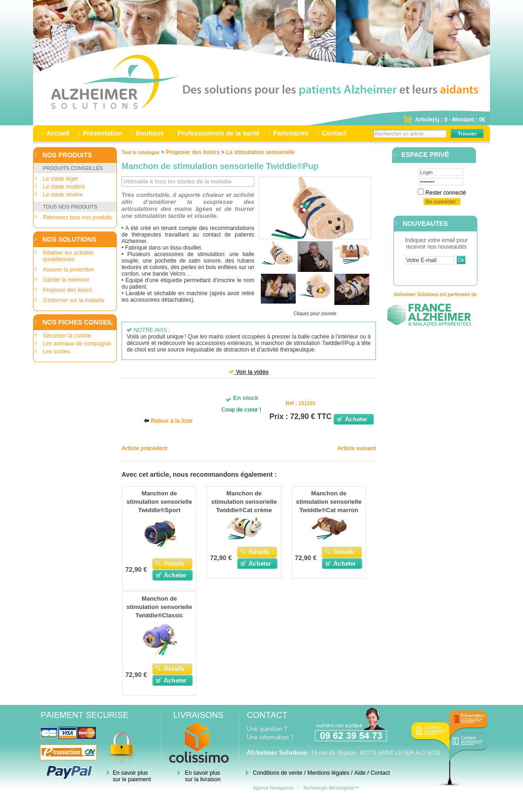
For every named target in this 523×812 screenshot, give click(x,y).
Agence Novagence (273, 788)
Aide (360, 773)
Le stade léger (61, 179)
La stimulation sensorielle (260, 152)
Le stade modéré (64, 187)
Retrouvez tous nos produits (78, 217)
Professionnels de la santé (218, 133)
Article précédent (144, 448)
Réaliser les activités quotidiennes (68, 256)
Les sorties (56, 352)
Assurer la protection (68, 270)
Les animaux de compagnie (77, 344)
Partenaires (291, 133)
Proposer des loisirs (67, 290)
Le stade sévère (63, 195)
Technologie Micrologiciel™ (331, 788)
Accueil (58, 133)
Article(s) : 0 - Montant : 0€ (450, 120)
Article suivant (357, 448)
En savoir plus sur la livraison (203, 776)
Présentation (103, 133)
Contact (334, 133)
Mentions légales (328, 773)
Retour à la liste (172, 421)
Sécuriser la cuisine (67, 336)
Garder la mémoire (66, 280)
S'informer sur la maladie (74, 300)
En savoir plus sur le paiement (132, 776)
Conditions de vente (278, 773)
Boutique (150, 133)
